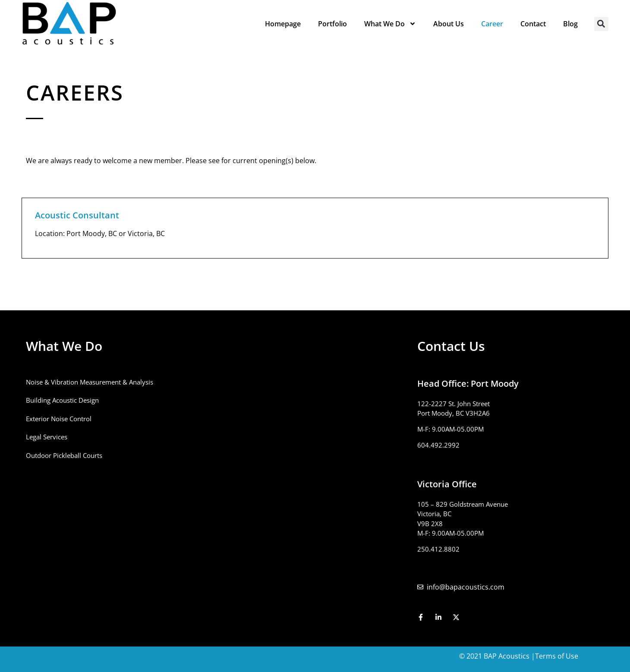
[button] (601, 24)
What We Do (390, 24)
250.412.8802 (438, 549)
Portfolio (332, 24)
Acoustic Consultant (77, 215)
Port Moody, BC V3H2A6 (454, 413)
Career (492, 24)
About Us (449, 24)
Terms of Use (557, 656)
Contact (533, 24)
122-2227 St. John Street (454, 404)
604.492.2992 (438, 445)
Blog (570, 24)
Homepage (283, 24)
